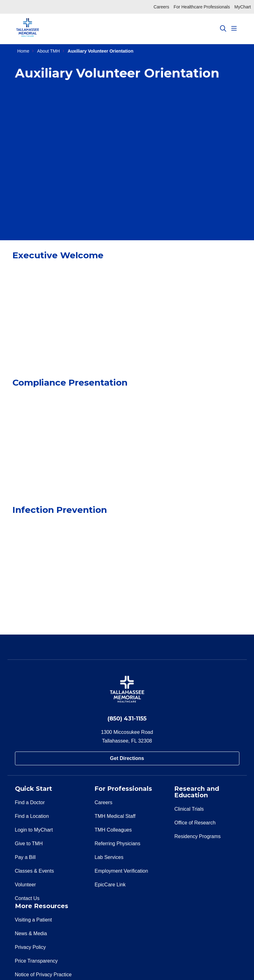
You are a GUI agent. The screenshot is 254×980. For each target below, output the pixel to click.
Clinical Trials (189, 809)
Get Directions (127, 758)
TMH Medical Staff (115, 816)
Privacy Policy (31, 947)
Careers (161, 7)
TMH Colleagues (113, 830)
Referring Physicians (117, 844)
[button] (235, 29)
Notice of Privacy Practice (43, 975)
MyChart (243, 7)
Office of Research (195, 823)
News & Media (31, 933)
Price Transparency (36, 961)
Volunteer (26, 885)
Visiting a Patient (34, 920)
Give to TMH (29, 844)
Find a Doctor (30, 802)
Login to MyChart (34, 830)
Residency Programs (197, 836)
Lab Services (109, 857)
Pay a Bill (25, 857)
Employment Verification (121, 871)
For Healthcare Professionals (202, 7)
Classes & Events (34, 871)
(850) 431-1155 (127, 719)
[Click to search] (223, 29)
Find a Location (32, 816)
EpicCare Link (110, 885)
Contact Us (27, 898)
